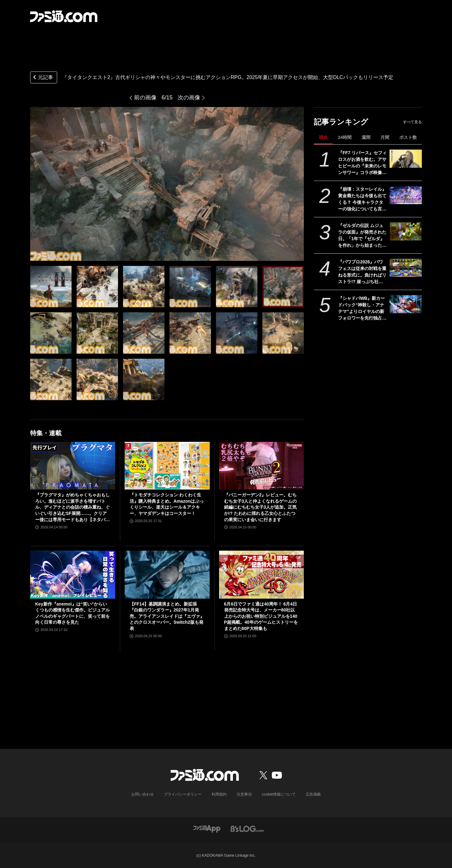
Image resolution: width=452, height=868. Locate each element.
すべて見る (412, 122)
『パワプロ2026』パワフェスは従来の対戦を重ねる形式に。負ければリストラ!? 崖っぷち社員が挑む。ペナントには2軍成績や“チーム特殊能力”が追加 (362, 272)
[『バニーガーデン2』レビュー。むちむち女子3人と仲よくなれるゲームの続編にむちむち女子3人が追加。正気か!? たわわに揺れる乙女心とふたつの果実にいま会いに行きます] (262, 466)
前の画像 (145, 98)
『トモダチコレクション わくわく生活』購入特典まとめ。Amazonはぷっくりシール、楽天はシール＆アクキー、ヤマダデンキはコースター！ (167, 504)
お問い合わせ (143, 794)
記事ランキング (341, 122)
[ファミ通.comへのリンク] (64, 16)
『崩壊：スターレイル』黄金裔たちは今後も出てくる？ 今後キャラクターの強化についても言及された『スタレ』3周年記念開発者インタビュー (362, 199)
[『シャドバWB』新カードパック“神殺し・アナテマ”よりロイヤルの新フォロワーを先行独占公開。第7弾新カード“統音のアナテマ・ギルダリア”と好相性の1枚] (406, 304)
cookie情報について (279, 794)
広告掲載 (313, 794)
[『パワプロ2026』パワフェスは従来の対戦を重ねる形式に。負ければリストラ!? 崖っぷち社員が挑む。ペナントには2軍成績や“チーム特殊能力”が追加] (406, 268)
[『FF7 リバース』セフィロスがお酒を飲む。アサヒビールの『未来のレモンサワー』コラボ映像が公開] (406, 159)
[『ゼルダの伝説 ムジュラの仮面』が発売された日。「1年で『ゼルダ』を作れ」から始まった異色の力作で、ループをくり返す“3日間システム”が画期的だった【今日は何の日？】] (406, 231)
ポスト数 (408, 137)
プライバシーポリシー (183, 794)
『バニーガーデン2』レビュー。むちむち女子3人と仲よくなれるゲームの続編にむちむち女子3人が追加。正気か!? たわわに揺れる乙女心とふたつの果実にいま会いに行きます (261, 507)
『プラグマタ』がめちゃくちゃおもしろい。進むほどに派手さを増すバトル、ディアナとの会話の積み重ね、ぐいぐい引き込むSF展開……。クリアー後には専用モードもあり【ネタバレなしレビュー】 (73, 508)
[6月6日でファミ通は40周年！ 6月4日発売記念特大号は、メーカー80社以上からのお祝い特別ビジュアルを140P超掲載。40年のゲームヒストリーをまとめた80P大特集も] (262, 574)
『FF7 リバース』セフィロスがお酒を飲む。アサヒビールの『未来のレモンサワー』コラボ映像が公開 (362, 163)
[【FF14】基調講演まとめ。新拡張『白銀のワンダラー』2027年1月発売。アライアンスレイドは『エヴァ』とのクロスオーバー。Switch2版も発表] (167, 574)
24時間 (345, 137)
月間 (385, 137)
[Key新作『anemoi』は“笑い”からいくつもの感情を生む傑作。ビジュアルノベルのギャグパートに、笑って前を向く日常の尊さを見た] (73, 574)
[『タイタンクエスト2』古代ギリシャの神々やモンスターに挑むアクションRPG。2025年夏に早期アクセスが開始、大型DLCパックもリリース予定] (51, 287)
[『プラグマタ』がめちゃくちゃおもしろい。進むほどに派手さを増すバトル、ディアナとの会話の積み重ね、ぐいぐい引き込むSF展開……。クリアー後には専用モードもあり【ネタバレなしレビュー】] (73, 466)
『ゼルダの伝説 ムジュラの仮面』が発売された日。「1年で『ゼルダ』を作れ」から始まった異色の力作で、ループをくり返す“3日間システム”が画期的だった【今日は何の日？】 (362, 236)
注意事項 (245, 794)
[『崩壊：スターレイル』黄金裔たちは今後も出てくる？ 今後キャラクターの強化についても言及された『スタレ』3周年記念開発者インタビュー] (406, 195)
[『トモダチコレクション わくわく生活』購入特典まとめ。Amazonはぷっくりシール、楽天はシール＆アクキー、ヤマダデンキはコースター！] (167, 466)
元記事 (42, 78)
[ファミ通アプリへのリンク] (207, 828)
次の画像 (189, 98)
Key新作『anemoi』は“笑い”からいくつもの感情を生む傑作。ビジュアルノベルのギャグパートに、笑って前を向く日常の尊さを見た (73, 613)
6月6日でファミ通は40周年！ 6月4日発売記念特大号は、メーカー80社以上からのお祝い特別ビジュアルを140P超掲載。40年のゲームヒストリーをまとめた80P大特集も (261, 616)
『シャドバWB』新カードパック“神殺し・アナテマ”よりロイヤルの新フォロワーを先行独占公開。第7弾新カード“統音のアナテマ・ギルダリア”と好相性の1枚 (362, 309)
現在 (323, 137)
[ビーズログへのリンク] (247, 828)
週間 (366, 137)
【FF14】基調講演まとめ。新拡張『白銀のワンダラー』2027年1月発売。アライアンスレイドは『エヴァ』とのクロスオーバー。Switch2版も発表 (167, 616)
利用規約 (219, 794)
